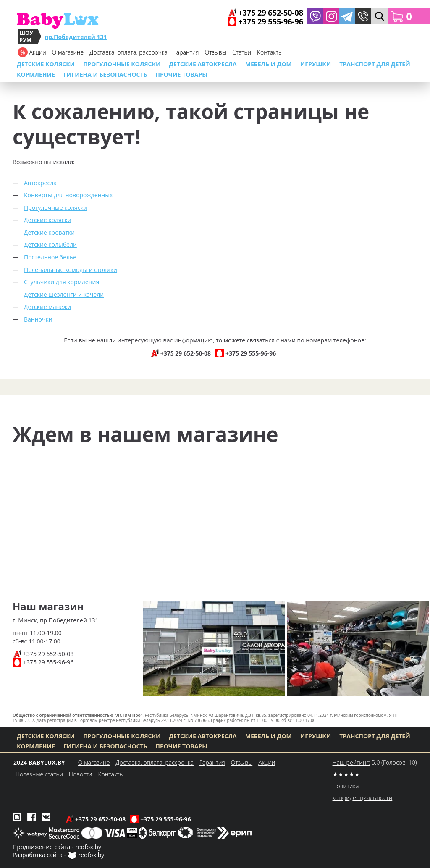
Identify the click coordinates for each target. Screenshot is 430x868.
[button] (363, 16)
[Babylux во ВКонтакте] (46, 816)
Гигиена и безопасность (105, 75)
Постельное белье (50, 257)
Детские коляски (46, 64)
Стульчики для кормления (62, 282)
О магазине (68, 52)
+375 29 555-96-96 (48, 662)
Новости (81, 774)
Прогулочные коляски (122, 64)
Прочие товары (182, 75)
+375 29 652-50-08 (48, 654)
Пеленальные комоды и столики (71, 270)
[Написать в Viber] (315, 16)
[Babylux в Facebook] (32, 816)
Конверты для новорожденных (68, 195)
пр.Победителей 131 (76, 37)
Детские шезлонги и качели (64, 294)
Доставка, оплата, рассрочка (128, 52)
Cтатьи (242, 52)
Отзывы (216, 52)
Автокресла (40, 183)
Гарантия (186, 52)
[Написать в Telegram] (347, 16)
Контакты (270, 52)
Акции (38, 52)
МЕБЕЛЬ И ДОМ (269, 64)
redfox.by (88, 847)
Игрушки (316, 64)
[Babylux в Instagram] (331, 16)
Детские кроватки (49, 232)
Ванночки (38, 319)
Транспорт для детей (375, 64)
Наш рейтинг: (351, 762)
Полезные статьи (39, 774)
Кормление (36, 75)
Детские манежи (47, 307)
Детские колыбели (50, 244)
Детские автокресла (203, 64)
